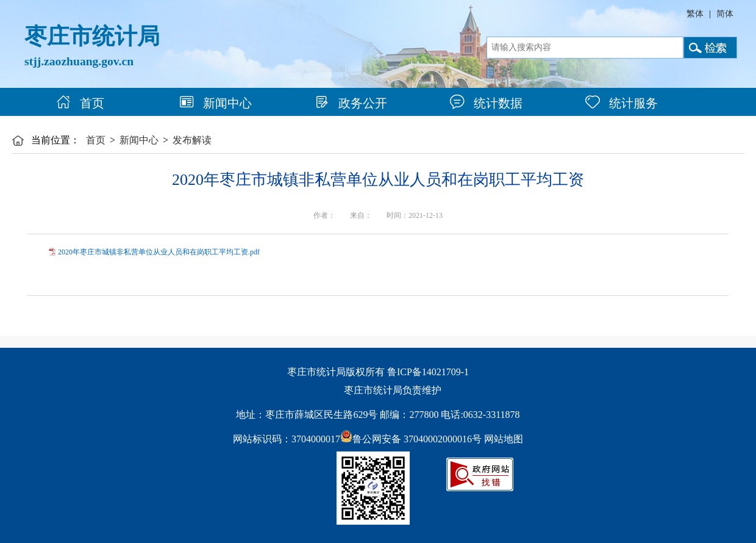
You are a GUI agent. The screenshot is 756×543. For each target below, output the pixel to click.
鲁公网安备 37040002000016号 (411, 439)
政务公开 (351, 103)
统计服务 (622, 103)
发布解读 (192, 140)
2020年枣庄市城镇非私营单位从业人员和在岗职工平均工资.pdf (159, 252)
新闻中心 (216, 103)
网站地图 (504, 439)
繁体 (695, 14)
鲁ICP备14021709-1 (428, 372)
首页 (80, 103)
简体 (725, 14)
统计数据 (486, 103)
